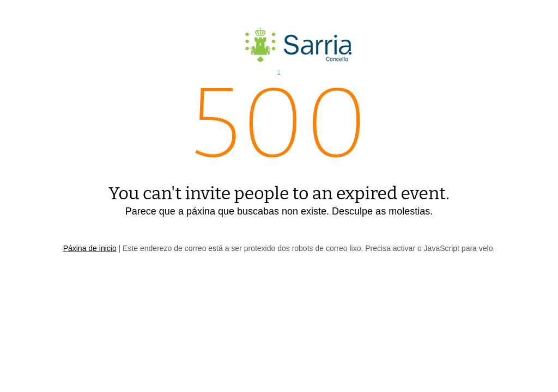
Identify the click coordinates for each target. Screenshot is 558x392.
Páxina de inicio (90, 248)
